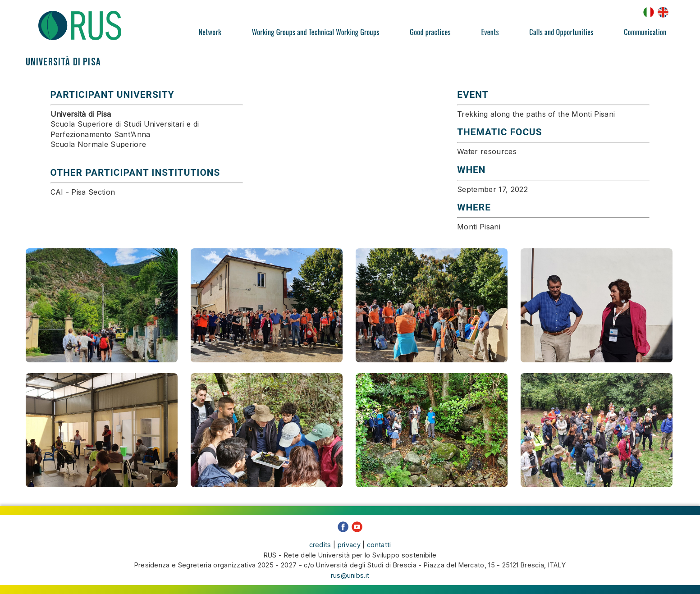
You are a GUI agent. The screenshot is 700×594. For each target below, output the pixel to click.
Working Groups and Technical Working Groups (316, 32)
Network (210, 32)
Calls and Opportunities (561, 32)
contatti (379, 545)
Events (490, 32)
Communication (645, 32)
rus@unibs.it (350, 575)
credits (320, 545)
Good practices (430, 32)
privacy (349, 545)
